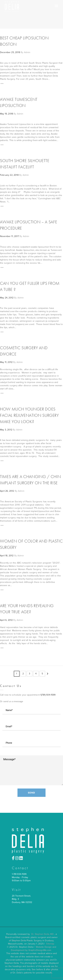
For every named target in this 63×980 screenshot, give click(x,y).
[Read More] (2, 84)
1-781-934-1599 (19, 874)
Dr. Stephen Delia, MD (42, 934)
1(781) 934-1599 (48, 695)
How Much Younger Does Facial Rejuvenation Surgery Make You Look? (29, 415)
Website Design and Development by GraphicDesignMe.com (34, 949)
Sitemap (50, 944)
